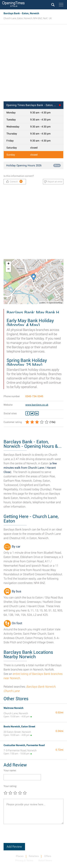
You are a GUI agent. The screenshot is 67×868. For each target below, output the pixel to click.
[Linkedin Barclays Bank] (37, 413)
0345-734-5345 (34, 396)
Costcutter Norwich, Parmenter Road (24, 745)
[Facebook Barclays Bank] (27, 413)
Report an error (53, 182)
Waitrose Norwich (13, 708)
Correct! (14, 181)
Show (57, 165)
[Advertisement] (33, 64)
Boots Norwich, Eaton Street (19, 726)
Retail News (45, 860)
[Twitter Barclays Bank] (32, 413)
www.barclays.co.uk (37, 405)
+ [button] (8, 264)
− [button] (8, 269)
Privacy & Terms (24, 860)
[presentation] (31, 836)
